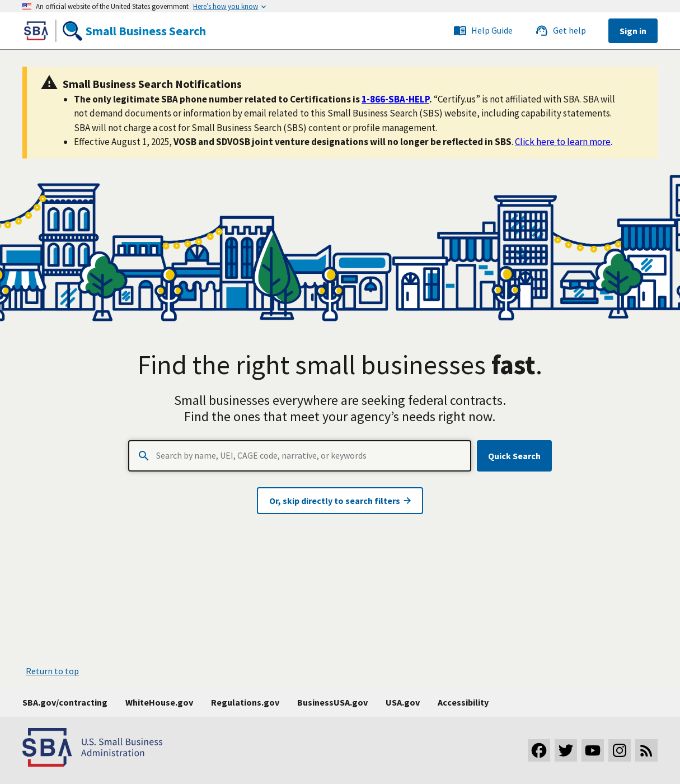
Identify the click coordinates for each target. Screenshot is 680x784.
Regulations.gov (245, 702)
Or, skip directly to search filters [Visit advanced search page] (340, 501)
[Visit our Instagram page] (620, 750)
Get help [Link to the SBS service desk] (561, 31)
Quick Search (514, 456)
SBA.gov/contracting (65, 702)
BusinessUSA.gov (332, 702)
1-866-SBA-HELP (395, 99)
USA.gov (403, 702)
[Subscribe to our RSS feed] (646, 750)
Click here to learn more (563, 142)
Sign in (633, 31)
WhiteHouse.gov (159, 702)
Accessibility (463, 702)
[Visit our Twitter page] (566, 750)
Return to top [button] (52, 671)
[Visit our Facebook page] (539, 750)
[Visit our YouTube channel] (593, 750)
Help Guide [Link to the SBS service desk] (483, 31)
